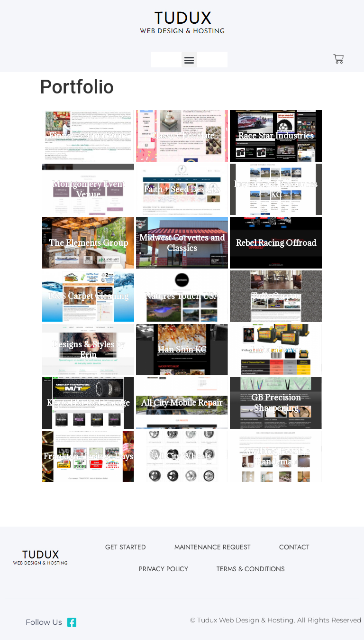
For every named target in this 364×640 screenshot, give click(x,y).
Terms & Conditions (251, 569)
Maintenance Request (213, 547)
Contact (294, 547)
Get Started (126, 547)
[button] (189, 60)
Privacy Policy (164, 569)
